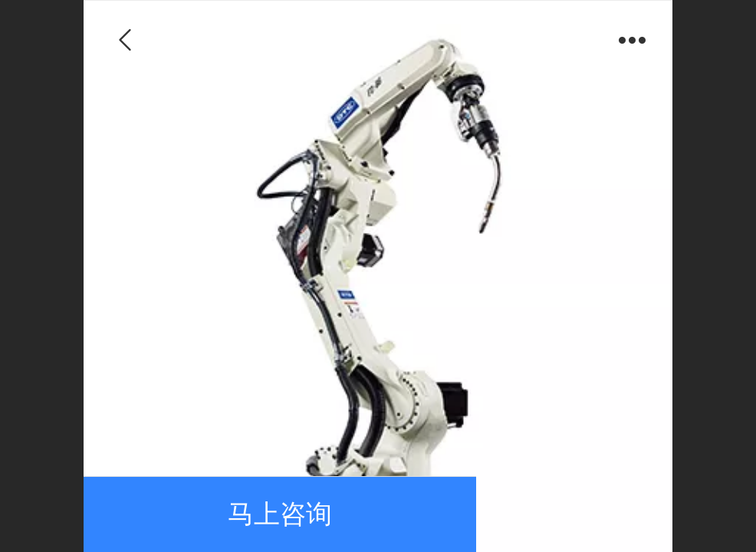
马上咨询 (280, 514)
